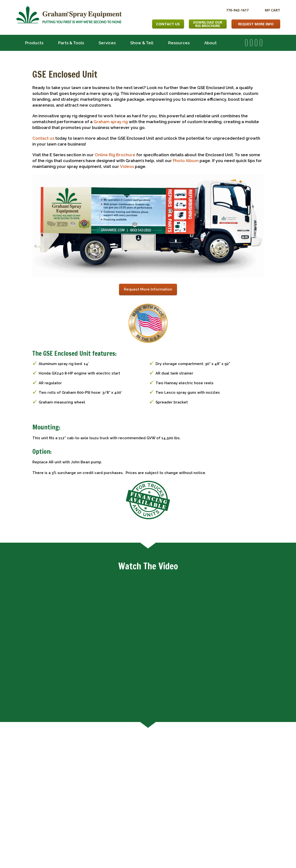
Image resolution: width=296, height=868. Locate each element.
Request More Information (148, 289)
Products (34, 43)
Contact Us (168, 24)
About (210, 43)
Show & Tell (142, 43)
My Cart (273, 10)
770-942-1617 (237, 10)
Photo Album (186, 161)
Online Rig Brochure (115, 155)
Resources (179, 43)
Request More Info (256, 24)
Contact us (43, 138)
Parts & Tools (71, 43)
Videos (127, 166)
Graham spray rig (111, 122)
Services (107, 43)
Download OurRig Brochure (208, 24)
